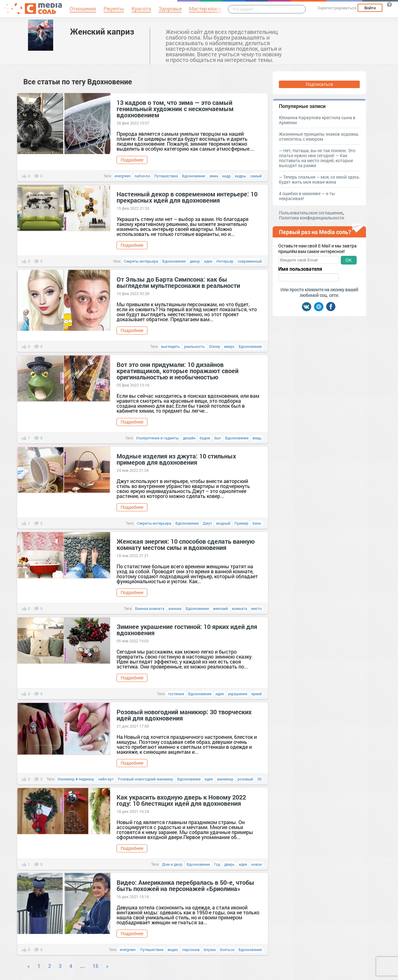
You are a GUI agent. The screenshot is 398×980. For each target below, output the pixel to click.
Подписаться (319, 84)
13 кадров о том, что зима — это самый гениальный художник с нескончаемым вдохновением (175, 109)
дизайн (189, 438)
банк (257, 523)
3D (259, 779)
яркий (257, 694)
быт (218, 438)
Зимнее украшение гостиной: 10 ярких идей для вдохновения (187, 630)
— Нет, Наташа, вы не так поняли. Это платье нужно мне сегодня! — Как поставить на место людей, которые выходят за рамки (317, 158)
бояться (227, 950)
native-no (142, 176)
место (257, 608)
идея (208, 261)
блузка (210, 950)
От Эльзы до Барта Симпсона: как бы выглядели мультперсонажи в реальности (178, 282)
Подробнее (132, 160)
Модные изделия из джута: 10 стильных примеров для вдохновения (176, 459)
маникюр (225, 779)
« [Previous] (29, 966)
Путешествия (166, 176)
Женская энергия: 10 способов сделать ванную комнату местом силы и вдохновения (186, 544)
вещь (257, 438)
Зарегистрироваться (337, 8)
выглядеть (171, 346)
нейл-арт (106, 779)
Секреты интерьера (141, 261)
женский (220, 608)
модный (223, 523)
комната (240, 608)
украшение (238, 694)
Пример (241, 523)
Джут (207, 523)
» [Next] (107, 966)
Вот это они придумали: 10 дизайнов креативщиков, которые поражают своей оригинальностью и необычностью (178, 371)
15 (95, 966)
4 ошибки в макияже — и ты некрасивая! (307, 196)
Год (217, 864)
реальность (194, 346)
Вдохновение (194, 176)
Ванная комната (150, 608)
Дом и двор (172, 864)
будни (205, 438)
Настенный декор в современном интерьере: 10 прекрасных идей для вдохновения (187, 197)
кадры (240, 176)
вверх (229, 346)
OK (349, 260)
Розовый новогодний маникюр (146, 779)
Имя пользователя (300, 269)
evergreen (123, 176)
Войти (370, 8)
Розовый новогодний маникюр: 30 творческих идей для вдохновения (184, 715)
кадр (227, 176)
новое (257, 864)
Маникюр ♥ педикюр (76, 779)
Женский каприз (102, 31)
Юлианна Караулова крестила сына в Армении (317, 120)
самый (256, 176)
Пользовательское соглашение (311, 213)
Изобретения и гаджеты (157, 438)
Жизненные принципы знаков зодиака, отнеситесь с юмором (319, 136)
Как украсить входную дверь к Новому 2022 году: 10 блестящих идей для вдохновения (181, 800)
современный (250, 261)
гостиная (176, 694)
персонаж (191, 950)
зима (214, 176)
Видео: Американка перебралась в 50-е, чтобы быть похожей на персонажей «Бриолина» (185, 885)
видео (173, 950)
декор (195, 261)
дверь (229, 864)
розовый (245, 779)
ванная (175, 608)
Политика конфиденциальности (312, 218)
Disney (215, 346)
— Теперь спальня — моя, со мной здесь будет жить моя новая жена (319, 179)
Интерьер (225, 261)
